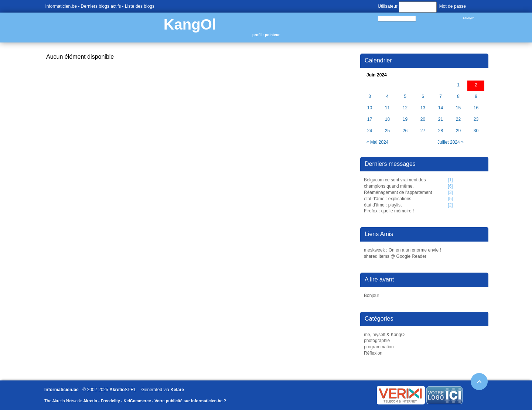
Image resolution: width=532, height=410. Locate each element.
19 (405, 119)
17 (370, 119)
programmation (379, 347)
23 (476, 119)
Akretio (117, 390)
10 (370, 108)
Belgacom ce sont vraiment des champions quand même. (395, 183)
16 (476, 108)
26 (405, 131)
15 (458, 108)
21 (441, 119)
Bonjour (371, 295)
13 (423, 108)
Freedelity (110, 401)
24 (370, 131)
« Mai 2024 (377, 142)
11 (387, 108)
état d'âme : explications (388, 199)
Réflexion (373, 353)
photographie (377, 341)
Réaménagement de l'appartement (398, 192)
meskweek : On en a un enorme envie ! (403, 250)
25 (387, 131)
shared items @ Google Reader (395, 256)
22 (458, 119)
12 (405, 108)
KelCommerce (137, 401)
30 (476, 131)
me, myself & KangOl (385, 335)
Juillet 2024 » (451, 142)
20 (423, 119)
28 (441, 131)
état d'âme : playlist (383, 205)
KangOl (190, 24)
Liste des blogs (140, 6)
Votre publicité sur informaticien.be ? (190, 401)
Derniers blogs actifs (101, 6)
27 (423, 131)
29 (458, 131)
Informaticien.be (61, 6)
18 (387, 119)
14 (441, 108)
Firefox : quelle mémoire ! (389, 211)
